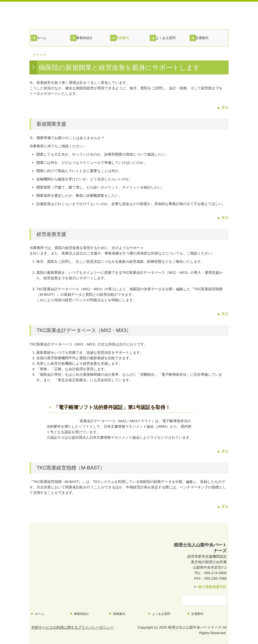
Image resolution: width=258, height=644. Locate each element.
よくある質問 (166, 38)
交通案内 (202, 38)
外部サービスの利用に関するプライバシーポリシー (72, 627)
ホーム (42, 38)
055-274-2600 (216, 573)
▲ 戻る (223, 107)
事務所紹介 (84, 38)
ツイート (39, 55)
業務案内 (122, 38)
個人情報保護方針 (212, 587)
